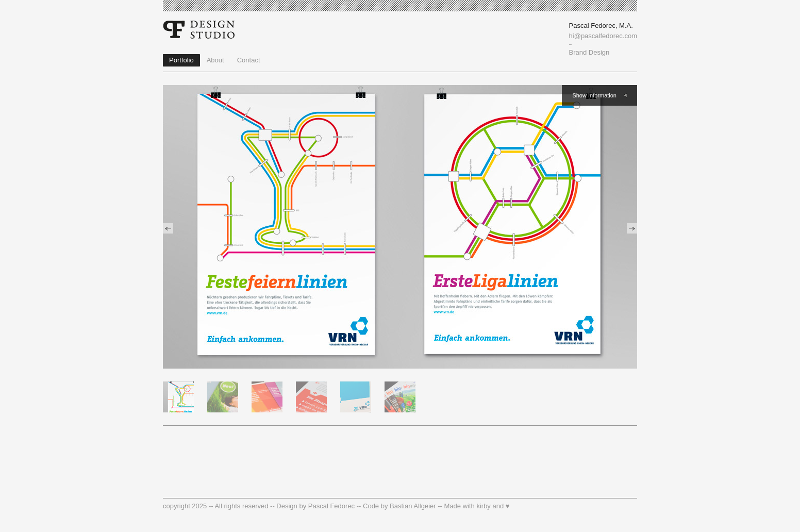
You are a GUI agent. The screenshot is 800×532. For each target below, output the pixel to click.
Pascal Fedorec (331, 506)
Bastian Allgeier (413, 506)
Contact (249, 60)
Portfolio (181, 60)
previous (168, 228)
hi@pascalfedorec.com (603, 36)
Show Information (594, 95)
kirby (483, 506)
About (215, 60)
